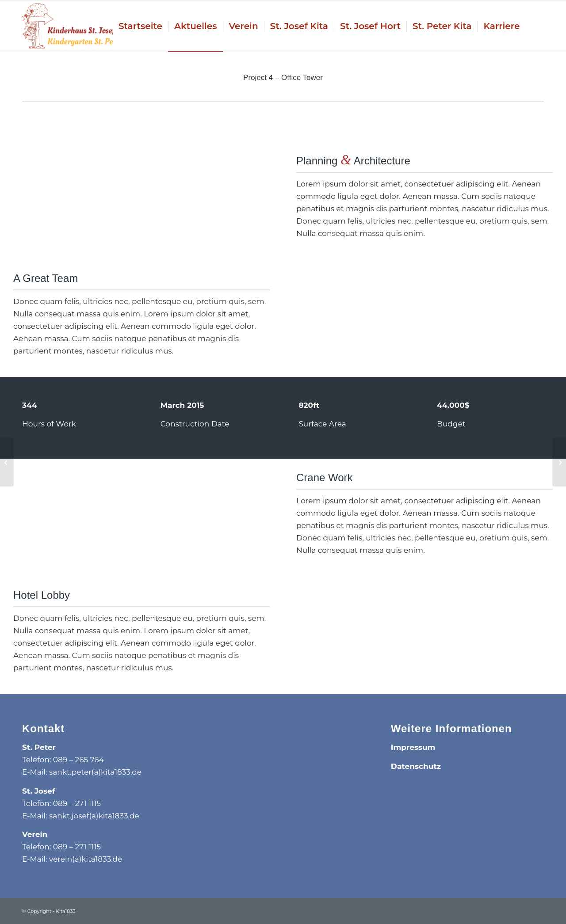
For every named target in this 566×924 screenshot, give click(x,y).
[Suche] (535, 26)
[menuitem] (140, 26)
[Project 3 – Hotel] (7, 462)
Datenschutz (416, 766)
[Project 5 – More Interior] (559, 462)
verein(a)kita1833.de (86, 859)
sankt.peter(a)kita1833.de (95, 772)
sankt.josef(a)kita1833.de (94, 816)
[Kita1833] (72, 26)
